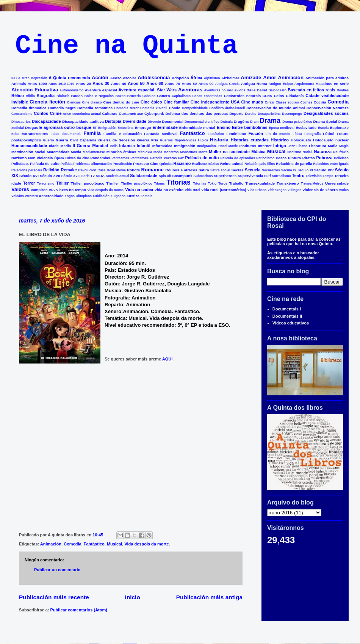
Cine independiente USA (215, 102)
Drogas (31, 128)
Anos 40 (119, 84)
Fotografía (312, 134)
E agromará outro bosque (65, 127)
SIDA (100, 176)
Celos (279, 96)
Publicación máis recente (54, 597)
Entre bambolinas (250, 127)
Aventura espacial (101, 90)
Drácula (227, 122)
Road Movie (116, 170)
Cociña (320, 102)
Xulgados (118, 196)
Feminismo (236, 134)
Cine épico (151, 102)
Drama (270, 121)
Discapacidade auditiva (83, 121)
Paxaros (170, 158)
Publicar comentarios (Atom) (79, 610)
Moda (158, 152)
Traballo (236, 183)
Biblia (30, 96)
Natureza (323, 152)
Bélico (18, 96)
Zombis (146, 196)
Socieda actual (117, 176)
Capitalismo (181, 96)
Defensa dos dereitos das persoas (197, 114)
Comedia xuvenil (154, 108)
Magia (344, 146)
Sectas (238, 170)
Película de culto (202, 158)
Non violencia (40, 158)
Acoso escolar (123, 78)
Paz (181, 158)
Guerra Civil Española (76, 140)
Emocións (125, 128)
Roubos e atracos (181, 170)
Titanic (160, 183)
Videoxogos (277, 190)
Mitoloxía (145, 152)
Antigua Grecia (227, 84)
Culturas (110, 114)
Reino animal (232, 164)
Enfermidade (165, 127)
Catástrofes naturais (242, 96)
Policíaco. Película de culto (35, 164)
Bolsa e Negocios (99, 96)
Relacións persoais (27, 170)
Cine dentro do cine (121, 102)
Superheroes (225, 176)
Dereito (250, 114)
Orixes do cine (77, 158)
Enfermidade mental (197, 128)
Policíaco (341, 158)
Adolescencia (154, 78)
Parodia (157, 158)
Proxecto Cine (146, 164)
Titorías (178, 182)
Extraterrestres (35, 134)
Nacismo (294, 152)
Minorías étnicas (121, 152)
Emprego (143, 128)
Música (258, 152)
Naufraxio (341, 152)
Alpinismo (212, 78)
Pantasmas (120, 158)
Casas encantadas (207, 96)
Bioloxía (63, 96)
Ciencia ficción (47, 102)
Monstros (171, 152)
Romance (153, 170)
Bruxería (134, 96)
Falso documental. (66, 134)
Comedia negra (62, 108)
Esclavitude (306, 128)
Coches (306, 102)
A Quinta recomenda (69, 78)
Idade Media (60, 146)
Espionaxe (339, 128)
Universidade (337, 183)
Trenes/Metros (312, 183)
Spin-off (165, 176)
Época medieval (282, 128)
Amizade (251, 78)
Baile (251, 90)
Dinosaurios (21, 122)
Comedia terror (126, 108)
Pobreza (325, 158)
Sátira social (220, 170)
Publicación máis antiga (209, 597)
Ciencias (74, 102)
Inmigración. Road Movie (218, 146)
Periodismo (265, 158)
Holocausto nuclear (331, 140)
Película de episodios (237, 158)
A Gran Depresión (33, 78)
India (114, 146)
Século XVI (29, 176)
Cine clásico (92, 102)
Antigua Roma (254, 84)
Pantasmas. (140, 158)
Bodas (77, 96)
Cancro (163, 96)
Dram (254, 122)
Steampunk (182, 176)
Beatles (343, 90)
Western (32, 196)
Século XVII (50, 176)
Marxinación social (28, 152)
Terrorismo (46, 183)
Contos (41, 113)
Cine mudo (252, 102)
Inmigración (185, 146)
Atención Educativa (35, 90)
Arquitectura (304, 84)
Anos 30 (101, 83)
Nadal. (307, 152)
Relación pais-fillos (260, 164)
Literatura (318, 146)
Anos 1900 (37, 84)
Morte (203, 152)
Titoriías (200, 183)
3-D (14, 78)
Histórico (280, 140)
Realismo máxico (206, 164)
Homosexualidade (29, 146)
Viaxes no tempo (71, 190)
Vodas (344, 190)
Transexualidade (260, 183)
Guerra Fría (148, 140)
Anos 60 (155, 83)
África (196, 78)
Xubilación (101, 196)
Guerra (49, 140)
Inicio (133, 597)
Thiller (62, 183)
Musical (276, 151)
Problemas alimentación (93, 164)
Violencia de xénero (320, 190)
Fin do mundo (278, 134)
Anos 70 (172, 84)
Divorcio (154, 122)
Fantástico (193, 133)
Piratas (309, 158)
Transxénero (288, 183)
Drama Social (325, 121)
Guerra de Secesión (117, 140)
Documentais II (287, 316)
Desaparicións (269, 114)
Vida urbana (257, 190)
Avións (240, 90)
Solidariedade (144, 175)
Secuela (253, 170)
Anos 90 (206, 84)
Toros (223, 183)
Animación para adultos (327, 78)
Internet (265, 146)
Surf (268, 176)
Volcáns (18, 196)
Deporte (236, 114)
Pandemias (100, 158)
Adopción (180, 78)
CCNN (267, 96)
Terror (29, 183)
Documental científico (202, 122)
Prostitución (122, 164)
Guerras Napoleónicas (178, 140)
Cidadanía (295, 96)
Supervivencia (250, 176)
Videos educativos (291, 323)
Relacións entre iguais (331, 164)
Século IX (289, 170)
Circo (269, 102)
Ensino (224, 127)
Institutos (248, 146)
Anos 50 (136, 83)
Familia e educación (123, 134)
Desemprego (292, 114)
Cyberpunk (154, 114)
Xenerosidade (51, 196)
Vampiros (39, 190)
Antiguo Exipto (281, 84)
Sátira (204, 170)
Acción (100, 78)
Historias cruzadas (250, 140)
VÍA (52, 190)
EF (95, 128)
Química (166, 164)
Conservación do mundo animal (275, 108)
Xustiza (133, 196)
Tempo (328, 176)
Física (297, 134)
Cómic (174, 108)
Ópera (59, 158)
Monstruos (189, 152)
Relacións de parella (294, 164)
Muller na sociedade (229, 152)
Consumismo (22, 114)
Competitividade (195, 108)
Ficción (256, 133)
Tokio (212, 183)
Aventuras (190, 90)
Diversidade (135, 121)
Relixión (51, 170)
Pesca (281, 158)
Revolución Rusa (92, 170)
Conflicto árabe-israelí (227, 108)
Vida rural (193, 190)
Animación (291, 78)
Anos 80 (189, 84)
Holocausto (301, 140)
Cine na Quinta (127, 46)
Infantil (144, 146)
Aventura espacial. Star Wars (148, 90)
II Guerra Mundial (90, 146)
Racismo (182, 163)
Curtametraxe (131, 114)
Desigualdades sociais (326, 113)
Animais (19, 84)
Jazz (292, 146)
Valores (20, 189)
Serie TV (88, 176)
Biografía (45, 96)
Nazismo (19, 158)
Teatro (298, 175)
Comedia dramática (29, 108)
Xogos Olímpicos (78, 196)
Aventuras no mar (219, 90)
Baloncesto (277, 90)
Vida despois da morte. (106, 190)
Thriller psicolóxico (137, 183)
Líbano (302, 146)
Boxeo (120, 96)
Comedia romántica (95, 108)
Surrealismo (281, 176)
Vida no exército (169, 190)
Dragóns (241, 121)
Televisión (314, 176)
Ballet (262, 90)
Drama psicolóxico (297, 122)
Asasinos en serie (332, 84)
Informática (162, 146)
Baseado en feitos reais (311, 90)
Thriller (112, 183)
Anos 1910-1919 (61, 84)
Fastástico (216, 134)
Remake (69, 170)
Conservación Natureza (328, 108)
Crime (56, 113)
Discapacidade (46, 121)
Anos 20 (83, 84)
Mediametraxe (94, 152)
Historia (219, 140)
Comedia (338, 102)
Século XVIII (71, 176)
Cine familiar (176, 102)
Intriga (280, 146)
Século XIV (324, 170)
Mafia (333, 146)
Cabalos (149, 96)
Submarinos (203, 176)
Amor (269, 78)
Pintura (294, 158)
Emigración (107, 128)
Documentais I (287, 309)
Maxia (76, 152)
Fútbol (329, 134)
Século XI (305, 170)
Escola (323, 128)
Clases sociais (287, 102)
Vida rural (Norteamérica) (224, 190)
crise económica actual (82, 114)
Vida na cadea (139, 190)
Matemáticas (58, 152)
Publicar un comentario (57, 570)
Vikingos (295, 190)
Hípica (203, 140)
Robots (133, 170)
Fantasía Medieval (161, 134)
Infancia (127, 146)
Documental (173, 121)
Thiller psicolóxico (88, 183)
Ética (15, 134)
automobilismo (72, 90)
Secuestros (271, 170)
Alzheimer (230, 78)
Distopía (113, 121)
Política (67, 164)
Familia (92, 133)
